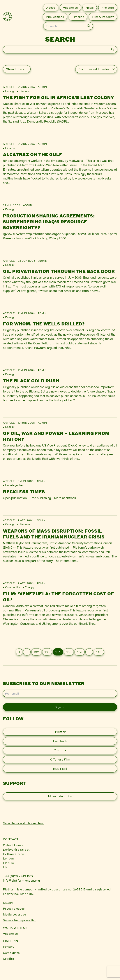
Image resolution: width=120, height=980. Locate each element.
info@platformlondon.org (21, 880)
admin (42, 87)
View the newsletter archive (23, 823)
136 (80, 652)
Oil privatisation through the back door (59, 271)
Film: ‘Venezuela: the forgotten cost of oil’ (58, 597)
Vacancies (10, 933)
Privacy (9, 947)
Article (9, 87)
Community (12, 587)
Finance (25, 91)
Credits (8, 959)
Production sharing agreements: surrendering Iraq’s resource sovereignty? (49, 222)
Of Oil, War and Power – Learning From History (56, 436)
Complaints (11, 953)
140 (99, 652)
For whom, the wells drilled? (44, 324)
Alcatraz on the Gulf (33, 154)
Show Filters (15, 69)
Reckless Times (24, 492)
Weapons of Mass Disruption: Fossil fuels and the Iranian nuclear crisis (54, 534)
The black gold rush (31, 381)
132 (36, 652)
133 (47, 652)
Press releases (14, 908)
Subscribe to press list (19, 920)
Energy (10, 91)
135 (69, 652)
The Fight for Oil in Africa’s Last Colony (58, 97)
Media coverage (14, 914)
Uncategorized (15, 485)
